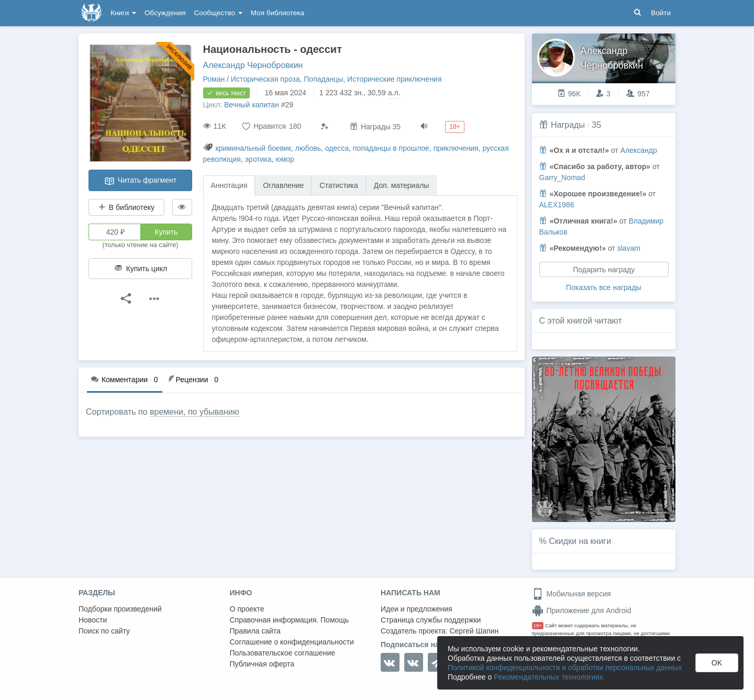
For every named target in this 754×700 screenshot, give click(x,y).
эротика (258, 159)
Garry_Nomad (562, 177)
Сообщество (218, 13)
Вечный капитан (252, 105)
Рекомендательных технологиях (548, 677)
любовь (308, 148)
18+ (538, 625)
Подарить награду (604, 270)
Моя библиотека (278, 13)
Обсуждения (165, 13)
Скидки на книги (580, 541)
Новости (93, 620)
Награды (568, 125)
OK (717, 663)
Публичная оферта (262, 664)
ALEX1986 (557, 205)
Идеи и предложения (417, 609)
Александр (639, 150)
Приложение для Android (582, 610)
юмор (285, 159)
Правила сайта (255, 631)
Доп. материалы (402, 185)
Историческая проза (265, 79)
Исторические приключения (394, 79)
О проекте (247, 609)
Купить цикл (140, 269)
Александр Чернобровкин (253, 65)
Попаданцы (323, 79)
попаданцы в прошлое (391, 148)
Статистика (339, 185)
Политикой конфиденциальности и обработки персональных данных (565, 668)
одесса (337, 148)
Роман (214, 79)
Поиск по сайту (104, 631)
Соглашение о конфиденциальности (292, 642)
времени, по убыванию (195, 412)
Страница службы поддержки (431, 620)
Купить (166, 232)
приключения (456, 148)
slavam (629, 248)
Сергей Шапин (474, 631)
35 (596, 125)
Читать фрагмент (140, 181)
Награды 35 (375, 126)
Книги (123, 13)
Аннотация (229, 185)
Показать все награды (604, 287)
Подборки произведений (120, 609)
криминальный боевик (253, 148)
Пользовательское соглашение (283, 653)
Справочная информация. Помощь (290, 620)
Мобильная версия (572, 594)
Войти (661, 13)
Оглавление (283, 185)
